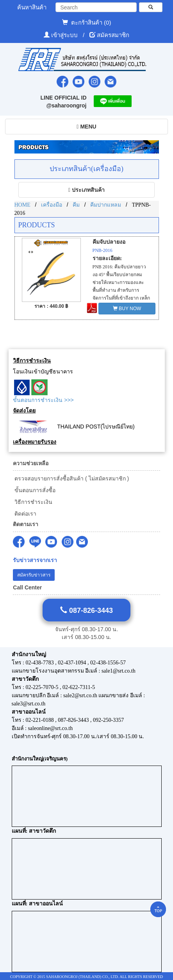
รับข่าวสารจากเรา (35, 560)
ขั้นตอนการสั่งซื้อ (34, 490)
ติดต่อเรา (25, 514)
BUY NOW (127, 309)
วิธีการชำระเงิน (33, 502)
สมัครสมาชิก (113, 35)
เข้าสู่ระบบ (65, 35)
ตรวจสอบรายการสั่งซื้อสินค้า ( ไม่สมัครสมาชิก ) (71, 478)
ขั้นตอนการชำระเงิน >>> (43, 400)
